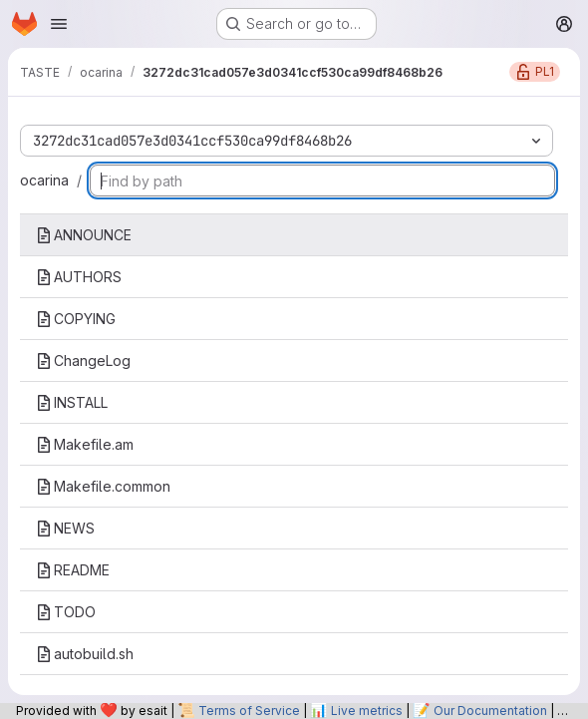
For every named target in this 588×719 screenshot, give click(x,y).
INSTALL (72, 402)
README (73, 570)
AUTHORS (79, 277)
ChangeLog (83, 360)
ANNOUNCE (84, 235)
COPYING (76, 319)
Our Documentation (490, 711)
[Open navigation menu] (59, 24)
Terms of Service (249, 711)
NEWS (65, 528)
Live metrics (367, 711)
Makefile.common (103, 486)
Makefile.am (85, 444)
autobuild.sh (85, 654)
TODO (66, 612)
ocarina (44, 180)
